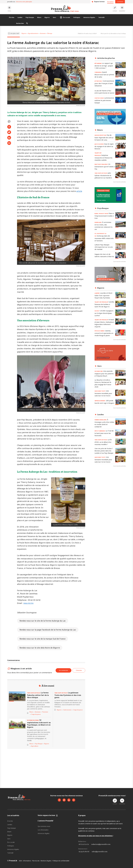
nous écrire (28, 603)
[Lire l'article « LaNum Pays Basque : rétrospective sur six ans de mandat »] (121, 247)
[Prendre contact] (115, 9)
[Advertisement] (110, 503)
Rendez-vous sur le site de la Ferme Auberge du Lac (43, 621)
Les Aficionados (43, 830)
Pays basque (30, 17)
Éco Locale (65, 17)
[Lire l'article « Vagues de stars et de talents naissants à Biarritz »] (121, 255)
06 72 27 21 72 (84, 844)
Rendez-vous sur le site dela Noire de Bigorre (40, 648)
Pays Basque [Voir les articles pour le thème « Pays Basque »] (39, 744)
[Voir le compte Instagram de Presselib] (74, 800)
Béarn (39, 17)
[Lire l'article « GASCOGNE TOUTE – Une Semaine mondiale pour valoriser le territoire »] (121, 393)
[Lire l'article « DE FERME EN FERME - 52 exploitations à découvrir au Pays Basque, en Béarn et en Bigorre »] (17, 724)
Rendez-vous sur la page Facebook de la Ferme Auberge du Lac (48, 630)
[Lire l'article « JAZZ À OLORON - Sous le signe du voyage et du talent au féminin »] (121, 146)
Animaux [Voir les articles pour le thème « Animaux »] (43, 33)
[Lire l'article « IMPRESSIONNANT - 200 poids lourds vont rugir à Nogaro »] (121, 402)
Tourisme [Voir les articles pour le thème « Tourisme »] (45, 712)
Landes (20, 17)
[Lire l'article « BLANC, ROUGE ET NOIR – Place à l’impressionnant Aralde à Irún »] (121, 215)
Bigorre (47, 17)
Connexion (120, 2)
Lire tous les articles (119, 182)
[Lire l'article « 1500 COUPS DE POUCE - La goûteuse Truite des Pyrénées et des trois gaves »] (69, 695)
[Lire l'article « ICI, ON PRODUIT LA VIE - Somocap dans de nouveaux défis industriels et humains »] (121, 235)
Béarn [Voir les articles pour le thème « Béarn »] (31, 712)
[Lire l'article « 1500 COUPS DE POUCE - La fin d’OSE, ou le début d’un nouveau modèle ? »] (121, 442)
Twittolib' (102, 17)
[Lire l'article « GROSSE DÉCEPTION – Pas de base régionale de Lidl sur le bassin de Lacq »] (121, 137)
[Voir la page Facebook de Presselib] (59, 800)
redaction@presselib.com (101, 844)
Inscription (110, 2)
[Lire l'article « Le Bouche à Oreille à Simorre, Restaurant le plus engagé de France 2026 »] (121, 382)
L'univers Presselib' (46, 821)
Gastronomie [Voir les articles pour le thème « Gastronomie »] (67, 710)
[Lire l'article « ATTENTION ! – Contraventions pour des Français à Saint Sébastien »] (121, 83)
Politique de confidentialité (61, 861)
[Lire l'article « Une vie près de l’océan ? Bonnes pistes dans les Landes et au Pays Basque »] (121, 450)
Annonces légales (89, 17)
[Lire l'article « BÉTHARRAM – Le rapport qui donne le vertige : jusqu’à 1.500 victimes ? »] (121, 65)
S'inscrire (79, 670)
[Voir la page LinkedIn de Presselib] (69, 800)
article (79, 191)
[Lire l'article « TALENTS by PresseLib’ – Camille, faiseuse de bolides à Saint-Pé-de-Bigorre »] (121, 304)
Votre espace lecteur (47, 815)
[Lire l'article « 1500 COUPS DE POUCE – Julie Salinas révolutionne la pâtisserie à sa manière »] (121, 175)
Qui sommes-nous (44, 826)
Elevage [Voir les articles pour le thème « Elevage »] (50, 33)
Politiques (77, 17)
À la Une (12, 17)
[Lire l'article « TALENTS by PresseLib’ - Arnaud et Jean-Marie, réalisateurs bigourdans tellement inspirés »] (121, 322)
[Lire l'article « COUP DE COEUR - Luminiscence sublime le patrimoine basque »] (121, 100)
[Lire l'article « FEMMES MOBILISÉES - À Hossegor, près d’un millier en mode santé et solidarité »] (121, 422)
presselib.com (11, 2)
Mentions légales (46, 861)
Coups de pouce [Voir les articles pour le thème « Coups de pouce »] (36, 714)
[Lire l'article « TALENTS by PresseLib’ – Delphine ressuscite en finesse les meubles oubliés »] (121, 155)
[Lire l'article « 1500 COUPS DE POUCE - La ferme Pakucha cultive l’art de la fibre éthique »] (17, 696)
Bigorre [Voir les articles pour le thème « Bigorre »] (24, 33)
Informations (27, 861)
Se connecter (63, 670)
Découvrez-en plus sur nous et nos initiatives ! (96, 836)
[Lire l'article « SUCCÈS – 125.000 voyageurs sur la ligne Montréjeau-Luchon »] (121, 313)
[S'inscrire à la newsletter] (122, 9)
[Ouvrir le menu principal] (9, 9)
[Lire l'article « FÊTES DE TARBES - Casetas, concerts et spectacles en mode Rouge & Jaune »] (121, 333)
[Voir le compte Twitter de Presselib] (64, 800)
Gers (54, 17)
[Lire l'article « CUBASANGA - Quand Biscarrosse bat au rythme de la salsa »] (121, 74)
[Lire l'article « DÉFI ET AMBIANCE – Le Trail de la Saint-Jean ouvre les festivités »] (121, 433)
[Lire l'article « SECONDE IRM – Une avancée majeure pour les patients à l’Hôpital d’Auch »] (121, 373)
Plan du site (36, 861)
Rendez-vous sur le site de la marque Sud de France (42, 639)
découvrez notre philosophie (24, 2)
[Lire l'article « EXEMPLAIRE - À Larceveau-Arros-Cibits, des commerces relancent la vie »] (121, 224)
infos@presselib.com (100, 851)
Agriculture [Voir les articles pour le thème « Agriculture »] (35, 746)
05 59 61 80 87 (84, 851)
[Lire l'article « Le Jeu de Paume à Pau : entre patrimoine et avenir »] (121, 92)
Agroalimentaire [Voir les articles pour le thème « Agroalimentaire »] (33, 33)
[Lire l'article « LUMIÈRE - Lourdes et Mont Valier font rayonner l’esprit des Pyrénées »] (121, 295)
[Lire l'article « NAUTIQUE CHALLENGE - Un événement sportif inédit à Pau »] (121, 166)
